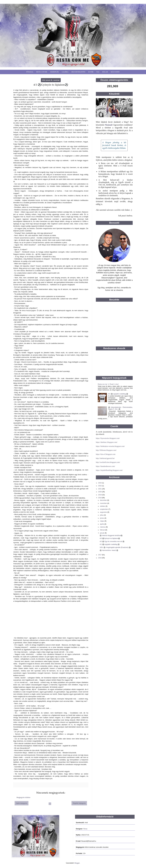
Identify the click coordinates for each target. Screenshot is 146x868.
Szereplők (54, 72)
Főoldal (30, 72)
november (104, 503)
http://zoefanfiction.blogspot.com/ (108, 462)
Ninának (108, 125)
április (102, 524)
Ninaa (85, 829)
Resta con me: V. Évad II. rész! (108, 384)
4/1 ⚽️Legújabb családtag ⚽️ (118, 394)
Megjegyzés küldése (23, 797)
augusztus (104, 512)
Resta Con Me (42, 72)
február (103, 530)
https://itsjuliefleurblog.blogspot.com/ (109, 470)
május (102, 521)
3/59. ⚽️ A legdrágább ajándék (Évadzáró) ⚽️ (115, 547)
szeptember (104, 509)
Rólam (105, 72)
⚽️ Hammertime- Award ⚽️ (109, 550)
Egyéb (91, 72)
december (104, 500)
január (102, 533)
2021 (100, 489)
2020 (100, 492)
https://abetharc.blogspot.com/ (107, 442)
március (103, 527)
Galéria (65, 72)
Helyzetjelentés (78, 72)
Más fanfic (115, 72)
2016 (100, 558)
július (102, 515)
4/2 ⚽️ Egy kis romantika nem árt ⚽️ (112, 541)
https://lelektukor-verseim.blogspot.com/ (110, 446)
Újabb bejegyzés (22, 803)
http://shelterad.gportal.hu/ (105, 458)
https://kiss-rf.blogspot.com (106, 454)
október (103, 506)
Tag (98, 72)
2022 (100, 486)
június (102, 518)
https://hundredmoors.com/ (105, 466)
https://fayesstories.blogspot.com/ (108, 438)
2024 (100, 483)
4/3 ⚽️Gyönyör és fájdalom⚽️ (110, 538)
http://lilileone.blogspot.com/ (106, 450)
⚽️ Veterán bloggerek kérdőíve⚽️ (111, 536)
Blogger (77, 863)
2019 (100, 495)
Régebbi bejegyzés (79, 803)
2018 (100, 498)
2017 (100, 555)
